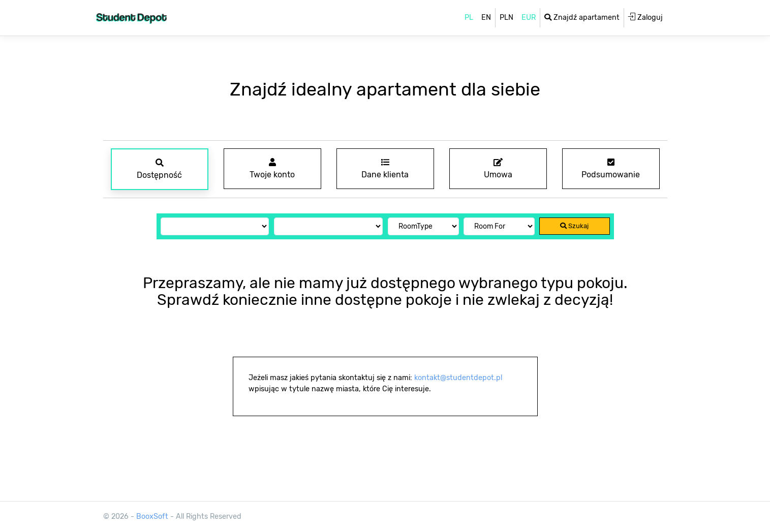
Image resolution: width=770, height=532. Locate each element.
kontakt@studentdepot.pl (458, 378)
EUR (529, 18)
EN (486, 18)
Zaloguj (645, 17)
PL (469, 18)
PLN (506, 18)
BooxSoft (153, 517)
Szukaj (574, 226)
